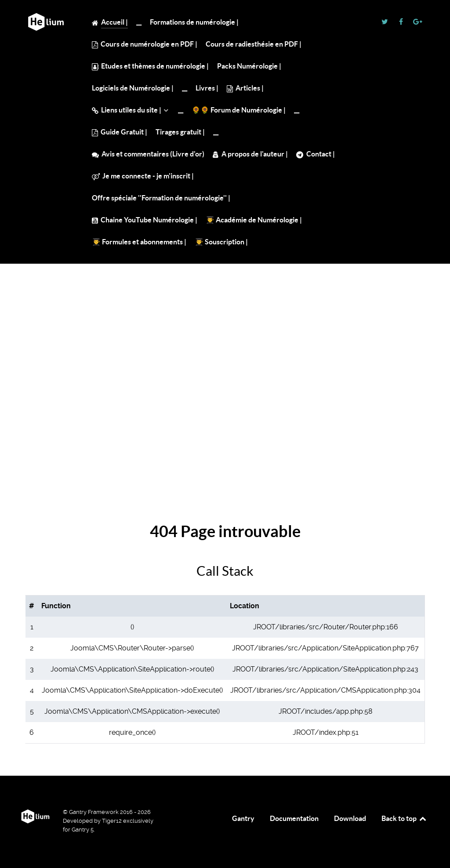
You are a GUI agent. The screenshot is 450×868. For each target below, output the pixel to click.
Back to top (404, 818)
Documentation (294, 818)
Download (350, 818)
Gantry (243, 818)
